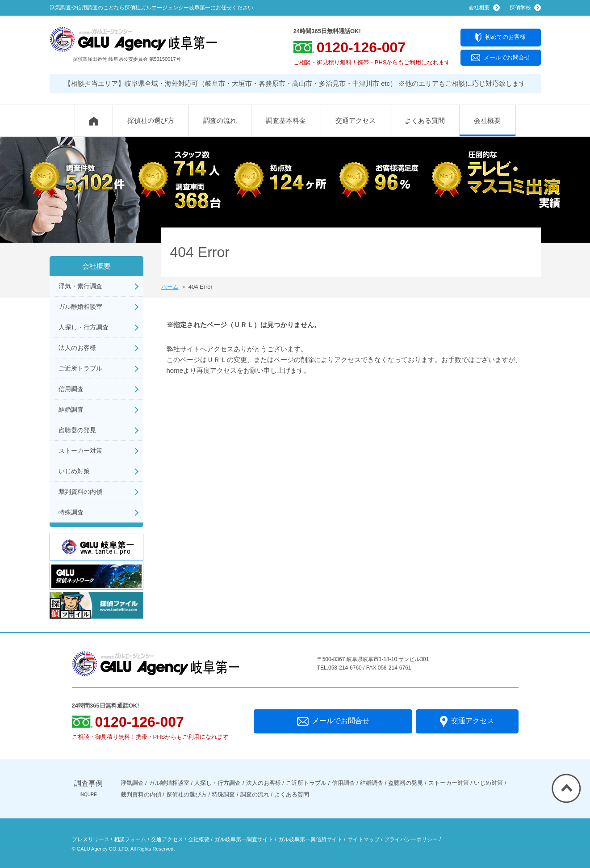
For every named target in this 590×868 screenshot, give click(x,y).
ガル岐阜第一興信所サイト (310, 839)
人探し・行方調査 (84, 327)
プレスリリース (91, 839)
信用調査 (71, 389)
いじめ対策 (74, 471)
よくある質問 (425, 120)
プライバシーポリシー (411, 839)
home (175, 370)
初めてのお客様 (500, 38)
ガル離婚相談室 (80, 307)
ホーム (170, 287)
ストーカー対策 (80, 451)
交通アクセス (356, 120)
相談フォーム (130, 839)
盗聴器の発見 (77, 430)
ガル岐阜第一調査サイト (244, 839)
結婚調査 (71, 409)
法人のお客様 (77, 348)
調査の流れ (220, 120)
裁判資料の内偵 (80, 492)
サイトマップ (364, 839)
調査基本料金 (286, 120)
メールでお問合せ (501, 58)
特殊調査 (71, 512)
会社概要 (487, 120)
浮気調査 (132, 783)
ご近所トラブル (80, 368)
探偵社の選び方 (151, 120)
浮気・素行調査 (80, 286)
